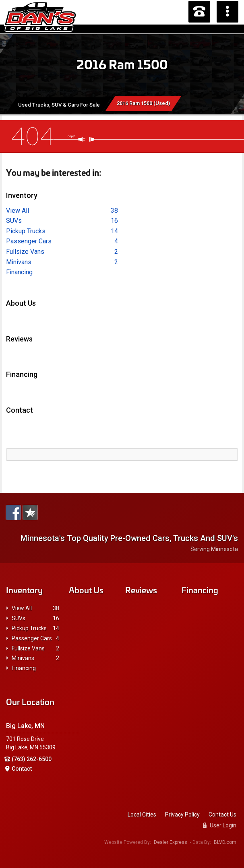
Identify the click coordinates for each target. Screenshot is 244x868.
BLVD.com (225, 842)
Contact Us (222, 815)
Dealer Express (171, 842)
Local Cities (142, 815)
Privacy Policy (182, 815)
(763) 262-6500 (32, 759)
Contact (22, 769)
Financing (19, 272)
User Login (220, 825)
